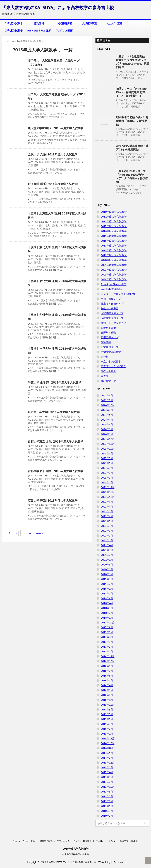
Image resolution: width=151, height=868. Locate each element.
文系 (79, 259)
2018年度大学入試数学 (61, 69)
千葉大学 (50, 390)
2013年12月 (108, 763)
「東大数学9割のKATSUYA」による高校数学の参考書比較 (58, 8)
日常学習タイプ (110, 347)
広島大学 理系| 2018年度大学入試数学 (53, 501)
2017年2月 (107, 647)
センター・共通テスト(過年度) (118, 294)
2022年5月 (107, 521)
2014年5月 (107, 753)
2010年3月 (107, 811)
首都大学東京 (51, 453)
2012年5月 (107, 796)
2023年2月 (107, 478)
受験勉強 (106, 342)
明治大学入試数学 (111, 352)
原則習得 (39, 23)
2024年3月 (107, 425)
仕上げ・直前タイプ (112, 304)
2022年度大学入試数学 (114, 270)
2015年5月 (107, 719)
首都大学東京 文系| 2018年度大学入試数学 (56, 442)
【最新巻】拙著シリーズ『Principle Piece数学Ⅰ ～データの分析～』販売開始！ (132, 176)
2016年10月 (108, 661)
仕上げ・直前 (115, 23)
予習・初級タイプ (111, 299)
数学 (61, 136)
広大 (67, 508)
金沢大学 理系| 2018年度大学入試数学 (53, 184)
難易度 (35, 76)
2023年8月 (107, 453)
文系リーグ (51, 73)
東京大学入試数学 (111, 362)
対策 (56, 136)
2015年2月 (107, 729)
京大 (30, 73)
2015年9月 (107, 709)
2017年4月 (107, 637)
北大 (36, 73)
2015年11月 (108, 705)
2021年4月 (107, 545)
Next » (39, 533)
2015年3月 (107, 724)
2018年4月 (107, 603)
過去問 (80, 449)
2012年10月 (108, 787)
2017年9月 (107, 627)
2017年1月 (107, 652)
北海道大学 (57, 225)
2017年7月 (107, 632)
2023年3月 (107, 473)
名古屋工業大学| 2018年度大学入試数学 (54, 412)
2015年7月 (107, 714)
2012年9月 (107, 792)
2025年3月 (107, 400)
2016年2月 (107, 695)
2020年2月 (107, 569)
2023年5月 (107, 463)
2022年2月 (107, 536)
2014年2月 (107, 758)
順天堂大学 (79, 136)
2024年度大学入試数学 (114, 279)
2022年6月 (107, 516)
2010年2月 (107, 816)
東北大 (72, 73)
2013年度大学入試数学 (114, 226)
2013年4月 (107, 772)
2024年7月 (107, 410)
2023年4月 (107, 468)
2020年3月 (107, 565)
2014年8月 (107, 748)
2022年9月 (107, 502)
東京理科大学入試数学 (113, 366)
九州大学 (50, 327)
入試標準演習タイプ (112, 318)
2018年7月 (107, 594)
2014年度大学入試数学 (114, 231)
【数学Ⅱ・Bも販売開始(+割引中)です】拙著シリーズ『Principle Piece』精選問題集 (133, 62)
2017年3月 (107, 642)
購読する (104, 40)
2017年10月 (108, 623)
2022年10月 (108, 497)
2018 (76, 69)
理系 (73, 162)
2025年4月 (107, 396)
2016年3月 (107, 690)
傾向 (41, 162)
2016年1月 (107, 700)
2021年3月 (107, 550)
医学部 (43, 136)
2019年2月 (107, 584)
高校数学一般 (108, 381)
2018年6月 (107, 598)
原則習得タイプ (110, 337)
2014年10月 (108, 743)
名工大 (72, 420)
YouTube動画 (64, 31)
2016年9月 (107, 666)
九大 (83, 69)
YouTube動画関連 (112, 289)
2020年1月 (107, 574)
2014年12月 (108, 738)
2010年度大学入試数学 (114, 212)
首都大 (39, 453)
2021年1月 (107, 560)
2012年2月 (107, 801)
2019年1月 (107, 589)
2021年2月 (107, 555)
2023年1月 (107, 482)
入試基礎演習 (64, 23)
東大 (80, 73)
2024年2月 (107, 429)
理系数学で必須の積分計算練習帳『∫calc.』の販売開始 (132, 121)
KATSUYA (33, 136)
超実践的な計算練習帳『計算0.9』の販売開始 (132, 148)
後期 (67, 259)
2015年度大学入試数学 (114, 236)
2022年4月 (107, 526)
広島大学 (76, 508)
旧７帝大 (63, 73)
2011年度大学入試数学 (114, 217)
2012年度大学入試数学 (114, 221)
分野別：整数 (108, 333)
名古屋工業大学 (59, 420)
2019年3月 (107, 579)
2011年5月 (107, 806)
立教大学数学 (108, 371)
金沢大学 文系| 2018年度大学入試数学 (53, 154)
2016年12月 (108, 656)
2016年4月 (107, 685)
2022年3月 (107, 531)
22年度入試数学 (14, 23)
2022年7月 (107, 511)
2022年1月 (107, 540)
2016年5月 (107, 681)
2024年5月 (107, 415)
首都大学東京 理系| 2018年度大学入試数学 (56, 471)
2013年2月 (107, 782)
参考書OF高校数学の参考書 (76, 854)
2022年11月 (108, 492)
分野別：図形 (108, 328)
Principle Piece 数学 (39, 31)
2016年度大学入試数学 (114, 241)
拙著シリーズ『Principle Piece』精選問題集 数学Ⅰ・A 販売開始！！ (131, 92)
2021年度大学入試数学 (114, 265)
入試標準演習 (90, 23)
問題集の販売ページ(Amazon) (54, 841)
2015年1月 (107, 734)
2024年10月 (108, 405)
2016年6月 (107, 676)
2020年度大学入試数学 (114, 260)
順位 (42, 76)
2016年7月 (107, 671)
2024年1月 (107, 434)
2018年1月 (107, 618)
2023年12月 (108, 439)
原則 (50, 136)
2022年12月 (108, 487)
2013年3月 (107, 777)
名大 (42, 73)
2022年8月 (107, 507)
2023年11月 (108, 444)
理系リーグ (76, 106)
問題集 (54, 162)
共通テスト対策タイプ (113, 323)
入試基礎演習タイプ (112, 313)
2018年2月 (107, 613)
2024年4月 (107, 420)
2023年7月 (107, 458)
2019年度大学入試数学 (114, 255)
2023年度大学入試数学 (114, 275)
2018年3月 (107, 608)
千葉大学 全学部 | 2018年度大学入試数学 (55, 382)
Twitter (100, 841)
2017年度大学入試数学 (114, 246)
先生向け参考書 (110, 308)
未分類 (105, 357)
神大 (79, 361)
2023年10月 (108, 449)
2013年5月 (107, 767)
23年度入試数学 (14, 31)
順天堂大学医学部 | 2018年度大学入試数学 (56, 128)
